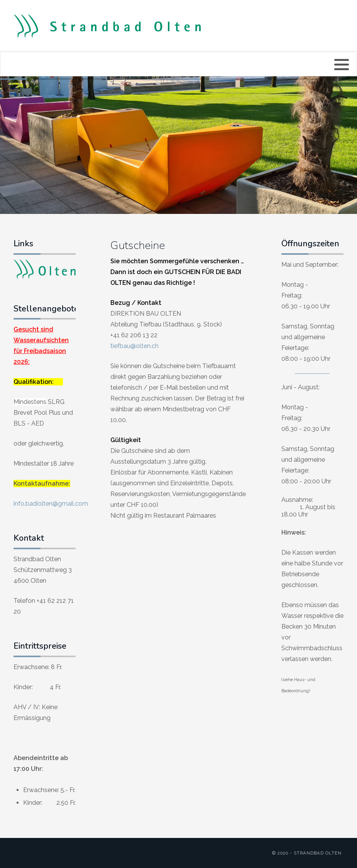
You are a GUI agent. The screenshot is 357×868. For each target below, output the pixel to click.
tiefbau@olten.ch (135, 346)
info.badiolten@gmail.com (51, 504)
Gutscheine (138, 245)
